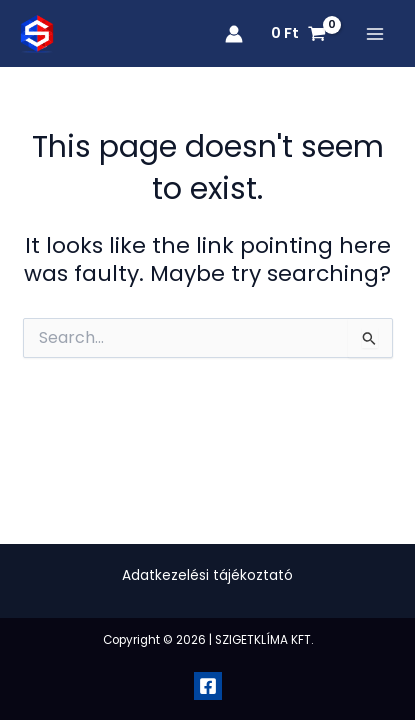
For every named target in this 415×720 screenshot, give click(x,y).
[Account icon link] (234, 34)
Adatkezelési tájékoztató (207, 575)
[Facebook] (208, 686)
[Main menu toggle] (375, 34)
